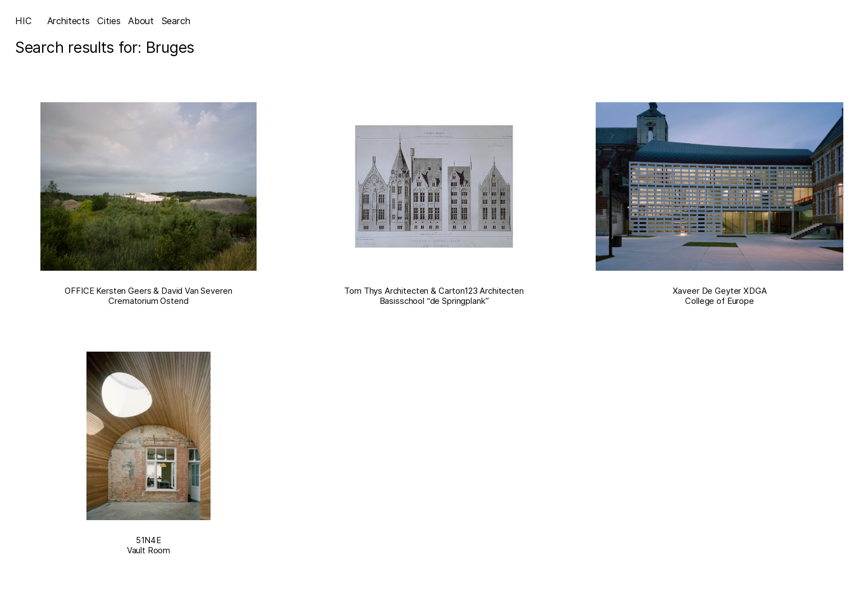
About (141, 21)
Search (176, 21)
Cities (109, 21)
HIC (24, 21)
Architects (68, 21)
